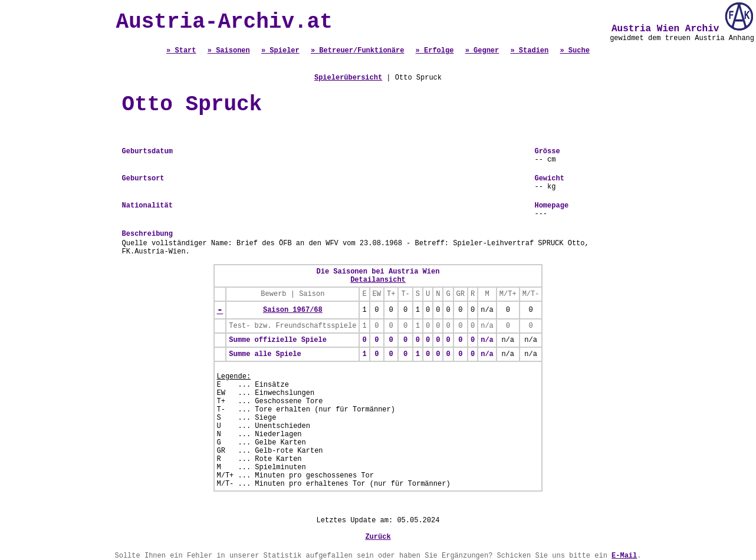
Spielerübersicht (348, 78)
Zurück (378, 537)
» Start (181, 51)
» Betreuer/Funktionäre (357, 51)
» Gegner (482, 51)
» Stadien (529, 51)
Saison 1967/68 (293, 310)
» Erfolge (435, 51)
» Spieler (280, 51)
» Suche (574, 51)
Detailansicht (378, 280)
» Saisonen (229, 51)
